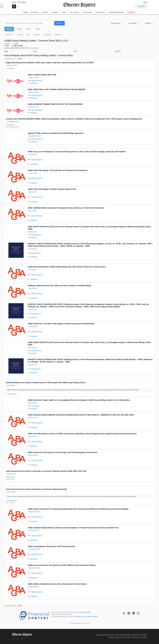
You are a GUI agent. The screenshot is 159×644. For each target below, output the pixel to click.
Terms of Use (135, 637)
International (47, 35)
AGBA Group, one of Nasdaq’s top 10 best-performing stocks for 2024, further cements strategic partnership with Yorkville (77, 152)
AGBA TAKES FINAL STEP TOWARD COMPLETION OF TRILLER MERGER (56, 90)
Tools (38, 29)
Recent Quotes (116, 23)
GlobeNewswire (34, 83)
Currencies (37, 35)
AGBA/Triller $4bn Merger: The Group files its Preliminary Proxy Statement (58, 170)
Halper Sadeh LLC (35, 406)
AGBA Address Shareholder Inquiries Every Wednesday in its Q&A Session (57, 584)
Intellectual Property (15, 127)
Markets (9, 29)
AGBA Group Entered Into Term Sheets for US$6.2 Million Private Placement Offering (62, 565)
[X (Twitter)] (124, 616)
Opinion (55, 12)
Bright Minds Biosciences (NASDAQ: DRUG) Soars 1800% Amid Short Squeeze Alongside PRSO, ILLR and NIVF (50, 63)
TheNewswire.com (13, 394)
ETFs (29, 29)
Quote (35, 51)
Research (118, 51)
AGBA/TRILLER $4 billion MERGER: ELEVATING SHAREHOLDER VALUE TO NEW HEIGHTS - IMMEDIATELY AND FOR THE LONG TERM (81, 415)
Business (35, 12)
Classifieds (100, 12)
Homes (14, 2)
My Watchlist (133, 23)
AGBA (64, 41)
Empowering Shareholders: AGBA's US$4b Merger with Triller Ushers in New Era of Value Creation (67, 267)
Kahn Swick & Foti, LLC (36, 235)
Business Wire (34, 238)
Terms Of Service (92, 616)
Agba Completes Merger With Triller (42, 75)
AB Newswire (11, 69)
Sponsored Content (116, 12)
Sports (45, 12)
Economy (12, 479)
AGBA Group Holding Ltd (37, 81)
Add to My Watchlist (33, 48)
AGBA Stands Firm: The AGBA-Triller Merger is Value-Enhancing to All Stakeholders (61, 324)
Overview (20, 35)
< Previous (8, 59)
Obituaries (88, 12)
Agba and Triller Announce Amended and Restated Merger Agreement (56, 133)
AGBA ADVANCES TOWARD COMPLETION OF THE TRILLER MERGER (55, 104)
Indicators (148, 23)
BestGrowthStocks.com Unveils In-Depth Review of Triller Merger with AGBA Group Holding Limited (46, 383)
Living (64, 12)
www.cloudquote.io (86, 612)
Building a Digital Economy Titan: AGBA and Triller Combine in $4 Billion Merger (60, 286)
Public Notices (22, 2)
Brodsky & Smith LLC (36, 253)
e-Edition (132, 12)
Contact (128, 637)
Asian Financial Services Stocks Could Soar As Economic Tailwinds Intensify (36, 489)
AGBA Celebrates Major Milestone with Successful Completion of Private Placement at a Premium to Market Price (73, 528)
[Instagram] (138, 616)
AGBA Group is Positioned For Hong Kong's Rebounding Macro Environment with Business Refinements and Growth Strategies (78, 509)
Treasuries (58, 35)
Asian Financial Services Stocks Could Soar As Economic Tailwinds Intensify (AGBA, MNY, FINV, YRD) (46, 471)
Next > (20, 59)
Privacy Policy (80, 616)
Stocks (19, 29)
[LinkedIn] (133, 616)
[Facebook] (129, 616)
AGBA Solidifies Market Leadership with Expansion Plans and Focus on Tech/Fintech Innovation (66, 208)
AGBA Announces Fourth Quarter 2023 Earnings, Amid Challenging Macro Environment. (63, 452)
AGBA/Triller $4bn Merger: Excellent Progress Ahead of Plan (52, 189)
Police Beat (75, 12)
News (26, 12)
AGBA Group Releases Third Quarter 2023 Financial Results (52, 546)
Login (145, 2)
